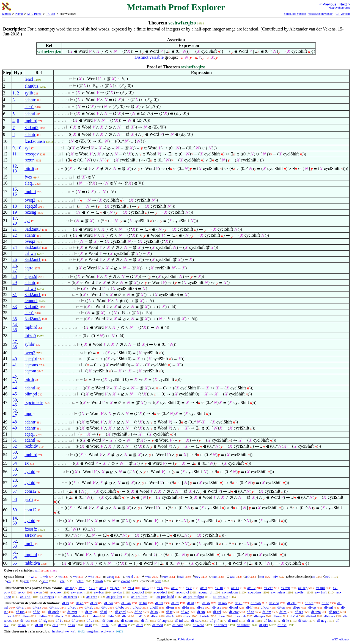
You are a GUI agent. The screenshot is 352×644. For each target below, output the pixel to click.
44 (15, 388)
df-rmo (54, 607)
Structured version (295, 14)
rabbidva (32, 563)
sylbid (30, 472)
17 (15, 218)
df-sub (303, 621)
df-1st (294, 616)
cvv (198, 577)
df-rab (89, 607)
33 (15, 307)
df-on (26, 616)
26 (15, 259)
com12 (31, 491)
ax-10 (219, 588)
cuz (46, 581)
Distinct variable (149, 57)
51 (15, 440)
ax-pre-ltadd (165, 597)
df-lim (42, 616)
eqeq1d (31, 359)
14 (15, 518)
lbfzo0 (30, 336)
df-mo (222, 603)
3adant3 (31, 307)
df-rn (283, 612)
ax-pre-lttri (114, 597)
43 (15, 382)
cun (215, 577)
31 (15, 295)
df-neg (321, 621)
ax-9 (204, 588)
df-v (105, 607)
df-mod (158, 625)
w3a (91, 577)
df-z (55, 625)
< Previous (328, 4)
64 (15, 557)
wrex (165, 577)
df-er (75, 621)
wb (46, 577)
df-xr (251, 621)
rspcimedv (34, 402)
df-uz (72, 625)
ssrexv (30, 535)
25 (15, 265)
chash (99, 581)
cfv (276, 577)
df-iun (20, 612)
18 (15, 206)
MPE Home (35, 14)
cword (126, 581)
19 (15, 212)
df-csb (137, 607)
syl (27, 148)
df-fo (155, 616)
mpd (28, 413)
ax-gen (115, 588)
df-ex (175, 603)
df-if (249, 607)
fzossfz (31, 529)
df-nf (191, 603)
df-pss (217, 607)
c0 (248, 577)
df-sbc (120, 607)
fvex (28, 177)
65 (15, 563)
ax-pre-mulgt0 (194, 597)
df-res (299, 612)
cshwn (30, 253)
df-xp (201, 612)
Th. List (51, 14)
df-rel (217, 612)
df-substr (243, 625)
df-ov (222, 616)
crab (182, 577)
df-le (286, 621)
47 (15, 416)
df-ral (20, 607)
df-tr (88, 612)
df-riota (204, 616)
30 (15, 469)
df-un (170, 607)
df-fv (187, 616)
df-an (80, 603)
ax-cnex (56, 592)
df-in (185, 607)
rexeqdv (32, 154)
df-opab (54, 612)
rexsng (30, 212)
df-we (185, 612)
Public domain (187, 639)
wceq (110, 577)
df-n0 (39, 625)
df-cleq (274, 603)
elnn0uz (31, 86)
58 (15, 499)
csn (262, 577)
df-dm (267, 612)
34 (15, 325)
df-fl (140, 625)
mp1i (29, 544)
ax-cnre (92, 597)
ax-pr (22, 592)
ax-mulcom (230, 592)
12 (15, 166)
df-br (36, 612)
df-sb (206, 603)
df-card (196, 621)
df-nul (233, 607)
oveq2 (30, 200)
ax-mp (70, 588)
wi (33, 577)
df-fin (145, 621)
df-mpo (259, 616)
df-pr (296, 607)
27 (15, 270)
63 (15, 546)
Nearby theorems (339, 8)
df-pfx (264, 625)
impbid (31, 555)
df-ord (9, 616)
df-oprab (240, 616)
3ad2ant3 (33, 229)
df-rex (37, 607)
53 (15, 457)
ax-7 (174, 588)
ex (27, 463)
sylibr (29, 344)
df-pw (265, 607)
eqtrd (29, 268)
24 (15, 247)
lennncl (31, 301)
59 (15, 510)
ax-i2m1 (321, 592)
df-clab (256, 603)
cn (9, 581)
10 (19, 148)
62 (15, 541)
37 (15, 342)
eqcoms (31, 365)
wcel (130, 577)
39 (15, 400)
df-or (94, 603)
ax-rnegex (47, 597)
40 (15, 359)
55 (15, 474)
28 (15, 276)
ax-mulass (278, 592)
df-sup (162, 621)
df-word (199, 625)
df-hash (178, 625)
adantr (30, 100)
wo (75, 577)
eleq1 (29, 107)
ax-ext (268, 588)
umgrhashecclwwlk (100, 631)
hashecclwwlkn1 (64, 631)
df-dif (154, 607)
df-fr (169, 612)
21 (15, 229)
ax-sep (303, 588)
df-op (312, 607)
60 (15, 523)
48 (15, 422)
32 (15, 411)
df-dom (108, 621)
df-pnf (214, 621)
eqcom (30, 371)
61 (15, 552)
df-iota (77, 616)
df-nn (22, 625)
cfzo (80, 581)
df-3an (126, 603)
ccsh (158, 581)
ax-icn (117, 592)
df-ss (201, 607)
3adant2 (31, 128)
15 (15, 189)
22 (15, 235)
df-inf (179, 621)
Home (19, 14)
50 (15, 452)
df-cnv (234, 612)
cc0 (328, 577)
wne (148, 577)
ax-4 (131, 588)
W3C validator (340, 639)
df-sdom (127, 621)
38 (15, 347)
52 (15, 446)
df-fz (105, 625)
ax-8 (189, 588)
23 (15, 480)
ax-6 (160, 588)
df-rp (89, 625)
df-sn (281, 607)
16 (15, 194)
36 (15, 330)
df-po (138, 612)
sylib (29, 93)
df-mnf (233, 621)
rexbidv (31, 446)
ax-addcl (138, 592)
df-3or (109, 603)
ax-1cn (99, 592)
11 (14, 154)
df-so (154, 612)
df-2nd (311, 616)
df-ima (316, 612)
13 (15, 171)
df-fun (94, 616)
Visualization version (321, 14)
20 (15, 223)
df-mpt (72, 612)
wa (60, 577)
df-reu (72, 607)
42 (15, 377)
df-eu (239, 603)
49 (15, 428)
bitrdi (29, 168)
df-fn (111, 616)
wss (233, 577)
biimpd (31, 394)
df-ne (325, 603)
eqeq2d (31, 206)
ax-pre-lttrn (139, 597)
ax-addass (255, 592)
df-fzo (123, 625)
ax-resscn (78, 592)
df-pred (334, 612)
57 (15, 491)
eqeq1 (30, 434)
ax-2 (92, 588)
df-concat (220, 625)
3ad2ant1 (33, 259)
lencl (29, 79)
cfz (62, 581)
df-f (125, 616)
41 (15, 365)
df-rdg (43, 621)
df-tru (143, 603)
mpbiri (30, 192)
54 (15, 463)
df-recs (25, 621)
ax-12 (252, 588)
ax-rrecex (70, 597)
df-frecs (329, 616)
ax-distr (300, 592)
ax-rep (285, 588)
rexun (29, 160)
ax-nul (320, 588)
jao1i (29, 499)
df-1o (59, 621)
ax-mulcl (183, 592)
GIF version (343, 14)
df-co (250, 612)
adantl (30, 114)
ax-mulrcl (206, 592)
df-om (277, 616)
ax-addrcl (160, 592)
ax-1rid (25, 597)
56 (15, 485)
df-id (103, 612)
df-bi (66, 603)
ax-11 (235, 588)
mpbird (31, 121)
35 (15, 319)
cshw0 (30, 288)
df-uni (329, 607)
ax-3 (102, 588)
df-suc (60, 616)
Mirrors (6, 14)
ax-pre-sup (221, 597)
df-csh (282, 625)
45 (15, 394)
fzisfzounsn (35, 141)
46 (15, 405)
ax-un (38, 592)
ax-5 (145, 588)
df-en (90, 621)
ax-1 (82, 588)
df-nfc (309, 603)
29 (15, 282)
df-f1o (171, 616)
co (313, 577)
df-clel (292, 603)
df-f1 (139, 616)
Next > (345, 4)
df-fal (159, 603)
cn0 (27, 581)
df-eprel (121, 612)
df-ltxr (268, 621)
